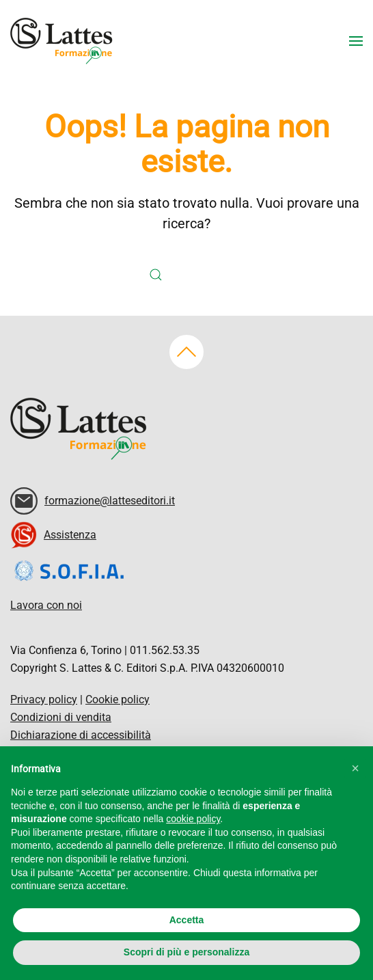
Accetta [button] (187, 920)
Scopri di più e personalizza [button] (186, 952)
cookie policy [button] (193, 819)
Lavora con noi (46, 605)
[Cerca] (176, 275)
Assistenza (70, 535)
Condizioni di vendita (61, 717)
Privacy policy (44, 699)
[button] (356, 41)
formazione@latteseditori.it (110, 501)
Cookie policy (118, 699)
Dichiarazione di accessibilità (81, 735)
